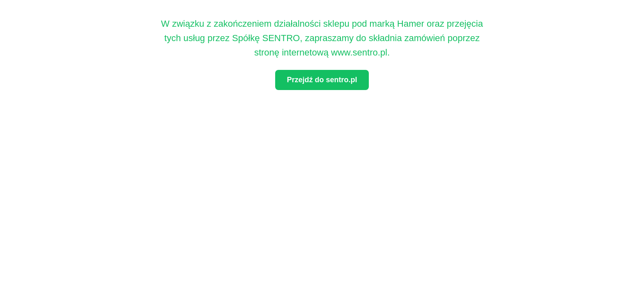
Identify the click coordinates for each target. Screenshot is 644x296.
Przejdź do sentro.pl (322, 80)
